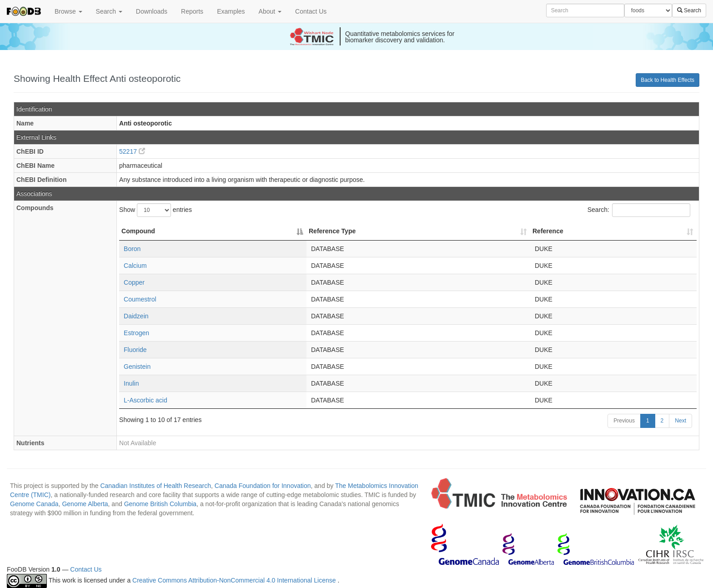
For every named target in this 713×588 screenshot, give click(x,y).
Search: (639, 210)
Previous (624, 421)
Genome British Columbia (161, 504)
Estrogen (136, 333)
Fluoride (135, 350)
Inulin (131, 383)
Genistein (137, 367)
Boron (132, 249)
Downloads (152, 11)
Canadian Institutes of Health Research (156, 486)
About (270, 11)
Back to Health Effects (668, 80)
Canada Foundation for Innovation (263, 486)
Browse (68, 11)
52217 (132, 151)
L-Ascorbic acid (146, 400)
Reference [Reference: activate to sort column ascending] (548, 231)
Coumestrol (140, 299)
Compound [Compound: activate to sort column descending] (138, 231)
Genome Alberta (85, 504)
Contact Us (311, 11)
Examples (231, 11)
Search (109, 11)
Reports (192, 11)
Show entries (156, 210)
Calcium (135, 266)
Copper (134, 282)
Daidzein (136, 316)
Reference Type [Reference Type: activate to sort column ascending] (332, 231)
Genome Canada (34, 504)
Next (680, 421)
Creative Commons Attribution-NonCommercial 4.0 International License (235, 581)
